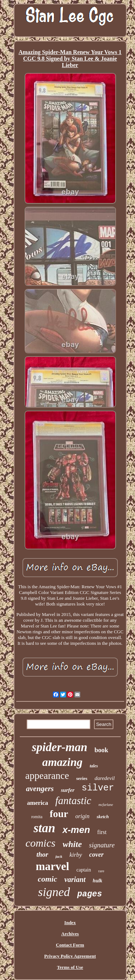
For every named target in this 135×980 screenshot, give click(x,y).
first (102, 832)
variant (75, 879)
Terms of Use (70, 967)
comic (48, 879)
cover (96, 855)
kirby (76, 855)
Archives (70, 934)
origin (82, 816)
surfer (68, 790)
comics (40, 843)
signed (54, 892)
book (101, 750)
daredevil (105, 778)
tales (94, 766)
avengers (40, 789)
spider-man (59, 747)
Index (70, 923)
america (38, 803)
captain (84, 870)
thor (42, 854)
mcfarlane (106, 805)
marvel (52, 866)
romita (37, 817)
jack (59, 856)
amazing (62, 762)
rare (101, 871)
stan (44, 828)
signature (102, 845)
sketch (103, 817)
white (72, 844)
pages (89, 894)
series (82, 778)
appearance (47, 776)
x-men (76, 830)
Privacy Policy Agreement (70, 956)
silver (98, 788)
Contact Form (70, 945)
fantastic (73, 801)
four (59, 814)
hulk (98, 881)
